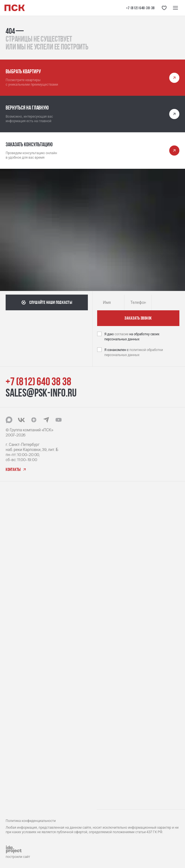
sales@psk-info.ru (41, 393)
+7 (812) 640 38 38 (38, 381)
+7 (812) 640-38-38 (141, 8)
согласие (122, 334)
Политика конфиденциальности (31, 821)
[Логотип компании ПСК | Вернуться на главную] (15, 8)
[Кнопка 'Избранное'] (164, 8)
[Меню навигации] (175, 8)
